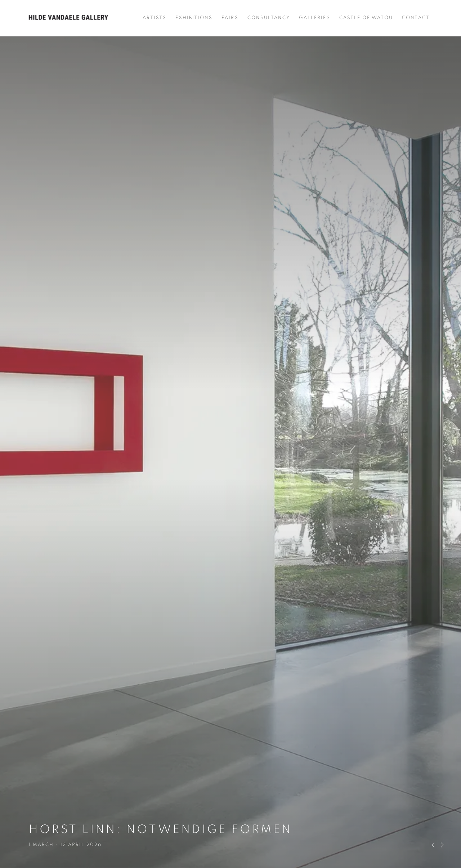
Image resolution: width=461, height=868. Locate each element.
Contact (416, 18)
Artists (154, 18)
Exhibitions (194, 18)
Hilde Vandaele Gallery (68, 18)
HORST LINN (230, 434)
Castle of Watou (366, 18)
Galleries (314, 18)
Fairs (230, 18)
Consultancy (269, 18)
